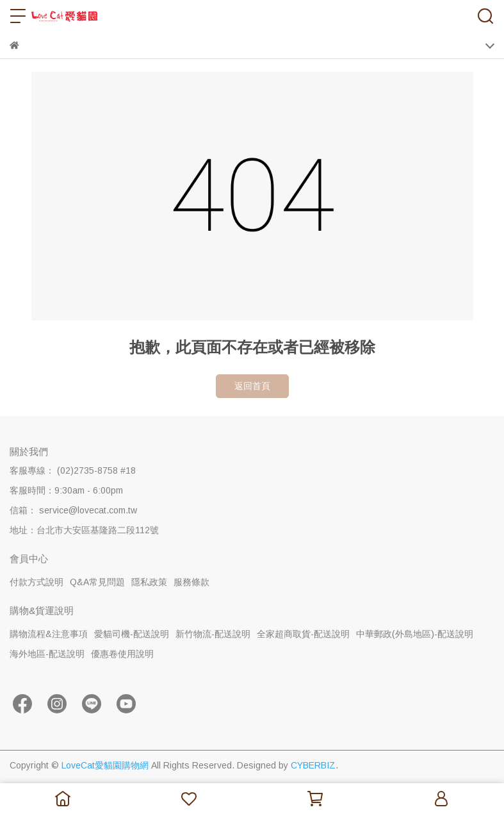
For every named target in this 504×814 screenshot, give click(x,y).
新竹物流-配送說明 (213, 634)
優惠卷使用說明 (122, 654)
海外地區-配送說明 (47, 654)
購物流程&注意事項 (49, 634)
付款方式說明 (37, 582)
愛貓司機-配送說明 (132, 634)
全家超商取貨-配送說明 (303, 634)
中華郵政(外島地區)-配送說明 (415, 634)
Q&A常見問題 (97, 582)
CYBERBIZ (313, 765)
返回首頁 (252, 386)
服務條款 (191, 582)
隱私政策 (149, 582)
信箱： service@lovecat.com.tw (73, 510)
